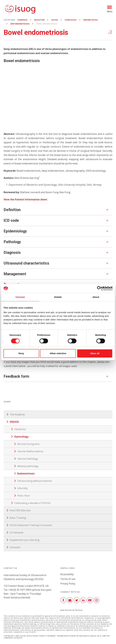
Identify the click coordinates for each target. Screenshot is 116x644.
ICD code (11, 220)
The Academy (17, 414)
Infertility (22, 488)
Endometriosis (91, 20)
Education (39, 20)
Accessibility (67, 574)
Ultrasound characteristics (26, 263)
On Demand (16, 533)
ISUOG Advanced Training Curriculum (31, 525)
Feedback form (16, 376)
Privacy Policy (68, 584)
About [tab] (96, 297)
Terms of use (68, 579)
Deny (21, 353)
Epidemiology (15, 231)
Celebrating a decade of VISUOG (32, 503)
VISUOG (55, 20)
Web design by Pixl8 (71, 610)
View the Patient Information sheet (25, 199)
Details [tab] (58, 297)
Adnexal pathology (28, 466)
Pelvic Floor (24, 496)
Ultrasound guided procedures (35, 481)
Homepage (22, 20)
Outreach (15, 547)
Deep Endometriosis (20, 24)
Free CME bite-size (20, 510)
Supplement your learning (25, 540)
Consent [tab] (20, 297)
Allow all (95, 353)
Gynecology (71, 20)
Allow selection (58, 353)
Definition (12, 210)
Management (15, 274)
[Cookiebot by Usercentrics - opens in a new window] (99, 288)
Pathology (12, 242)
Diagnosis (12, 253)
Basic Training (18, 518)
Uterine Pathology (28, 459)
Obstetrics (20, 429)
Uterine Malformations (30, 451)
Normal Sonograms (28, 444)
